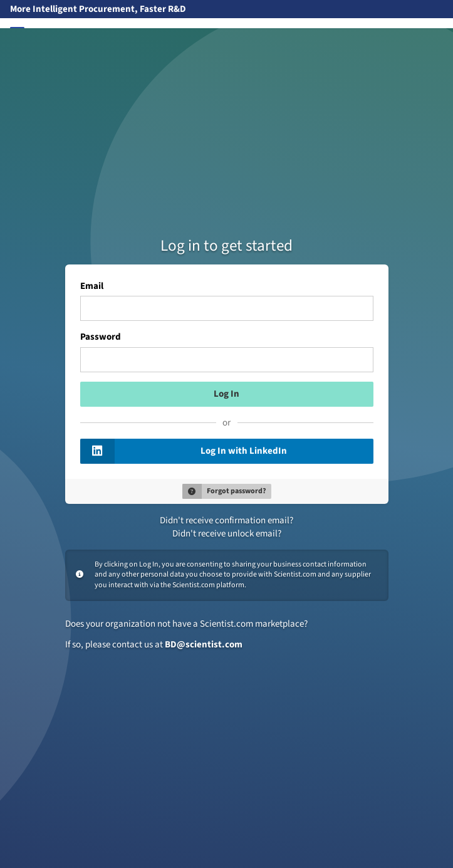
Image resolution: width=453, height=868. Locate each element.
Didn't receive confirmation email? (226, 520)
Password (101, 337)
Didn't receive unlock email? (227, 534)
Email (92, 286)
